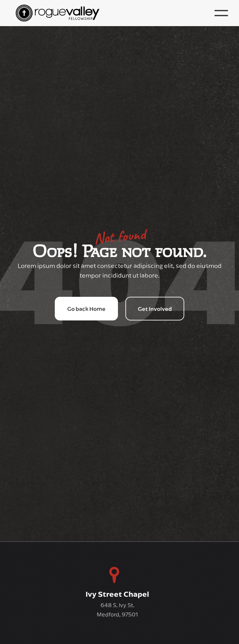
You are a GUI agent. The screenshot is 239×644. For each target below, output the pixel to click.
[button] (221, 13)
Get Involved (155, 309)
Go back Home (86, 309)
